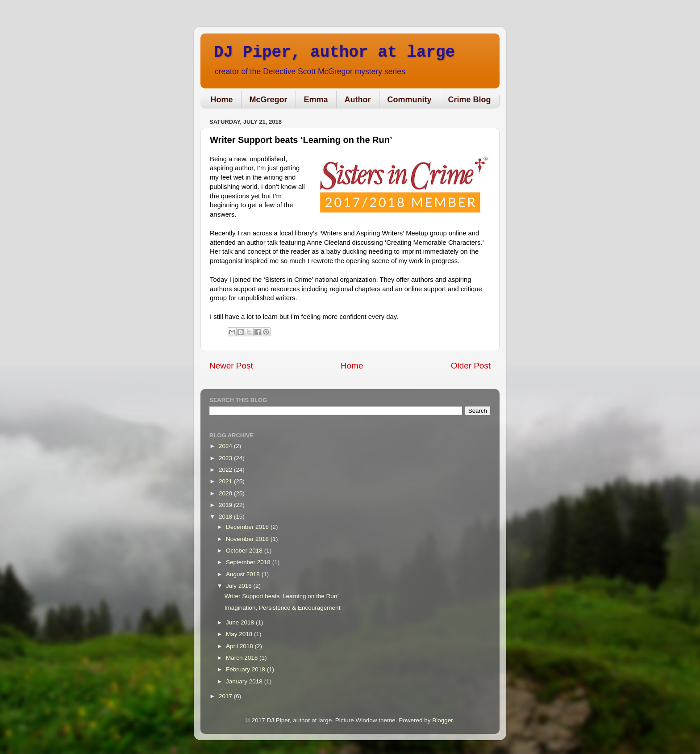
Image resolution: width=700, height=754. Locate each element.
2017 (226, 696)
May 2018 (240, 634)
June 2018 (241, 622)
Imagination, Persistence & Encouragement (283, 608)
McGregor (269, 100)
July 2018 (240, 586)
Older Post (471, 366)
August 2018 (244, 574)
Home (222, 100)
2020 (226, 493)
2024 (226, 446)
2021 (226, 481)
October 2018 (245, 551)
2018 (226, 517)
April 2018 (240, 646)
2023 (226, 458)
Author (358, 100)
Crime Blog (470, 100)
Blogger (442, 720)
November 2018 (248, 539)
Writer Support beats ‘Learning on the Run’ (282, 596)
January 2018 (245, 681)
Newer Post (231, 366)
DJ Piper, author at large (334, 52)
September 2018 (249, 562)
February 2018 (246, 669)
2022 (226, 470)
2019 (226, 505)
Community (410, 100)
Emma (316, 100)
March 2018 (243, 658)
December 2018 (248, 527)
